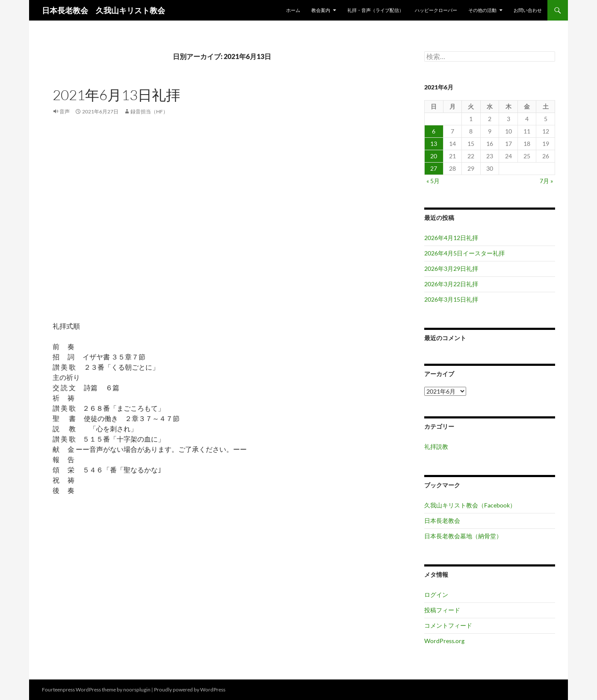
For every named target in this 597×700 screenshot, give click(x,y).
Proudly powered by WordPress (190, 690)
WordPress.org (444, 641)
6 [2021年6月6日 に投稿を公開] (434, 131)
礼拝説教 (436, 446)
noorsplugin (137, 690)
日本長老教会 (442, 521)
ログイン (436, 595)
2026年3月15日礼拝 (451, 299)
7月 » (546, 181)
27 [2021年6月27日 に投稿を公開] (434, 168)
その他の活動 (482, 10)
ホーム (293, 10)
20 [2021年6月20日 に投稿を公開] (434, 156)
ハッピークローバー (436, 10)
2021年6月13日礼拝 (116, 95)
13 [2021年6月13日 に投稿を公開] (434, 144)
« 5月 (433, 181)
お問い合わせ (528, 10)
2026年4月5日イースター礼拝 (464, 253)
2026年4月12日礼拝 (451, 238)
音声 (65, 111)
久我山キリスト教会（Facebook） (470, 505)
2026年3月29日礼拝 (451, 268)
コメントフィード (448, 625)
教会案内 (321, 10)
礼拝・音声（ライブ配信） (375, 10)
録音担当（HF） (149, 111)
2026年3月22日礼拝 (451, 284)
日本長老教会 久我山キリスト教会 (103, 10)
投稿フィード (442, 610)
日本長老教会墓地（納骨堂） (463, 536)
